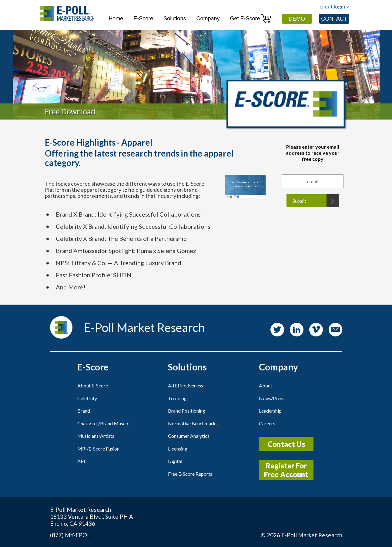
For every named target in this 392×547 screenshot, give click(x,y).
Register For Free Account (286, 470)
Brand (84, 411)
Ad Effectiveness (186, 385)
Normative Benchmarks (193, 423)
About (266, 385)
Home (116, 19)
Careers (267, 423)
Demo (297, 19)
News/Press (272, 398)
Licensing (178, 449)
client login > (334, 6)
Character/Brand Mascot (104, 423)
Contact (334, 19)
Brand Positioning (187, 411)
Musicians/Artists (96, 436)
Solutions (175, 19)
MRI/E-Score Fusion (98, 449)
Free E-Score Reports (190, 474)
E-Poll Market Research (312, 535)
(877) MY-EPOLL (72, 535)
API (81, 461)
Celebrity (87, 398)
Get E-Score (250, 18)
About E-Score (93, 385)
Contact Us (286, 444)
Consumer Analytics (189, 436)
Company (208, 19)
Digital (175, 461)
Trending (177, 398)
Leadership (270, 411)
